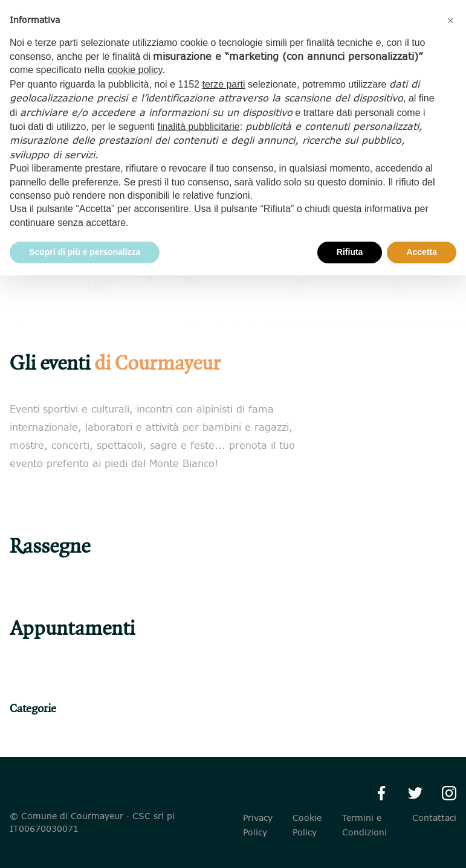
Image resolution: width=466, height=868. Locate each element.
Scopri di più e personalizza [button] (85, 252)
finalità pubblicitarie (199, 127)
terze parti (223, 84)
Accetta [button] (422, 252)
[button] (450, 19)
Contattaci (434, 818)
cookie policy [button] (135, 70)
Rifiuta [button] (350, 252)
